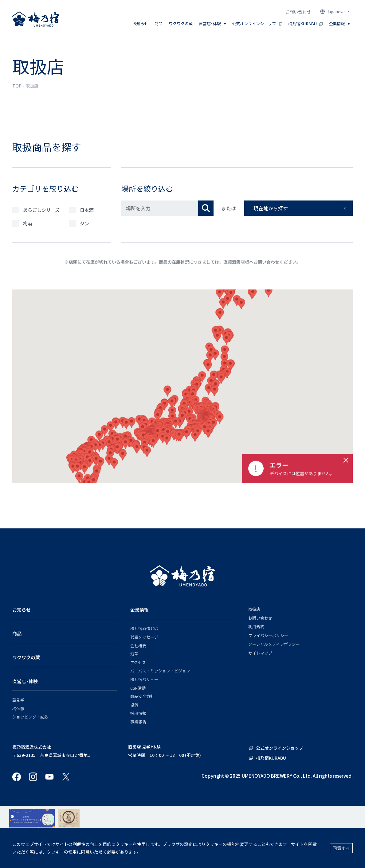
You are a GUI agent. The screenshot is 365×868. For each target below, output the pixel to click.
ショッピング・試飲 (30, 717)
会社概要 (138, 646)
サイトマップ (260, 653)
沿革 (134, 654)
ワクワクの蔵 (181, 23)
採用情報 (138, 713)
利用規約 (256, 627)
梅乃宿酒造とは (144, 629)
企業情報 (139, 610)
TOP (17, 86)
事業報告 (138, 722)
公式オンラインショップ (257, 23)
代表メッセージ (144, 637)
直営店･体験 (25, 681)
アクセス (138, 663)
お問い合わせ (298, 12)
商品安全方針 (142, 696)
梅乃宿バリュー (144, 679)
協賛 (134, 705)
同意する (341, 848)
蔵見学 (18, 700)
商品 (159, 23)
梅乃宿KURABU (305, 23)
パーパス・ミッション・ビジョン (160, 671)
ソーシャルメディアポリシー (274, 644)
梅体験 (18, 709)
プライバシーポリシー (268, 636)
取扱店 (254, 609)
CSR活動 (138, 688)
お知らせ (140, 23)
